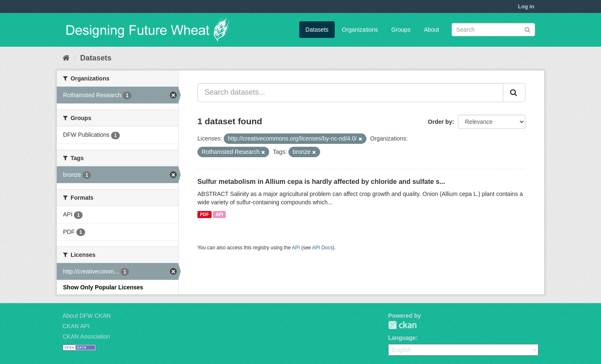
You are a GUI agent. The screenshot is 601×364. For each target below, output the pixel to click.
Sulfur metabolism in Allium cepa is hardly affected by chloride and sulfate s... (321, 182)
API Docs (323, 248)
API (220, 214)
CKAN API (76, 326)
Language (402, 338)
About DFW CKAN (87, 316)
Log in (526, 6)
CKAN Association (86, 336)
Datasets (317, 30)
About (431, 30)
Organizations (360, 30)
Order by (440, 122)
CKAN (402, 325)
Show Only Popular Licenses (103, 287)
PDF (204, 214)
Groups (401, 30)
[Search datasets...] (350, 93)
